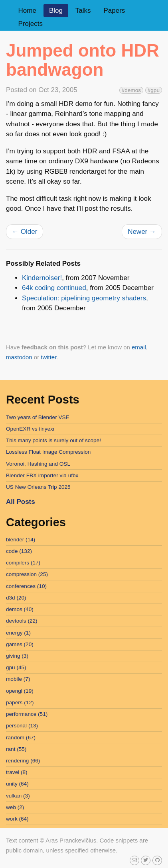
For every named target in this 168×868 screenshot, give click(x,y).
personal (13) (22, 726)
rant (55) (16, 749)
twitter (48, 357)
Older (25, 232)
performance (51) (27, 714)
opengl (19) (20, 691)
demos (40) (20, 609)
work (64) (17, 819)
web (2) (15, 807)
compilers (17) (23, 563)
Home (27, 11)
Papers (114, 11)
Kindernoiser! (42, 278)
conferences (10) (26, 586)
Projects (31, 24)
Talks (83, 11)
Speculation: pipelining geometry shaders (84, 298)
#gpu (154, 90)
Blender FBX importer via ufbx (42, 475)
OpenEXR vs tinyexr (30, 429)
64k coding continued (54, 288)
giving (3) (17, 656)
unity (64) (17, 784)
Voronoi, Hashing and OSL (38, 464)
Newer (142, 232)
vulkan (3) (18, 796)
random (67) (21, 738)
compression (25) (27, 574)
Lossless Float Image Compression (48, 452)
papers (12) (20, 702)
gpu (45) (16, 667)
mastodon (19, 357)
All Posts (21, 502)
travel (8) (17, 772)
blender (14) (21, 540)
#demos (131, 90)
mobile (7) (18, 679)
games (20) (20, 644)
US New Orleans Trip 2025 (38, 487)
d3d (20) (16, 598)
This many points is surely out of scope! (53, 440)
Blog (56, 11)
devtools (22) (22, 621)
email (139, 347)
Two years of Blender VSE (38, 417)
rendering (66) (23, 761)
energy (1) (18, 633)
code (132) (19, 551)
